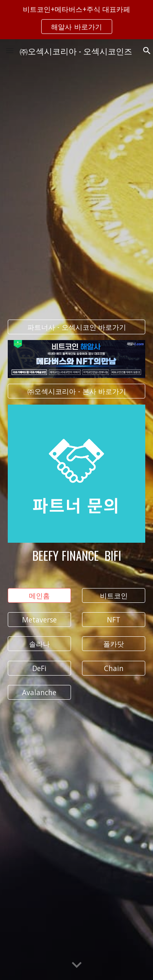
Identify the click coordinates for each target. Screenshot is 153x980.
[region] (76, 20)
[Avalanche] (39, 692)
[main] (77, 556)
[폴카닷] (114, 644)
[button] (10, 50)
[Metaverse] (39, 620)
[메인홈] (39, 596)
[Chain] (114, 668)
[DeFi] (39, 668)
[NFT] (114, 620)
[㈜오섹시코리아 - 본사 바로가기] (77, 391)
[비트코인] (114, 596)
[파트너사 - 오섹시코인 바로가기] (77, 327)
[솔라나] (39, 644)
